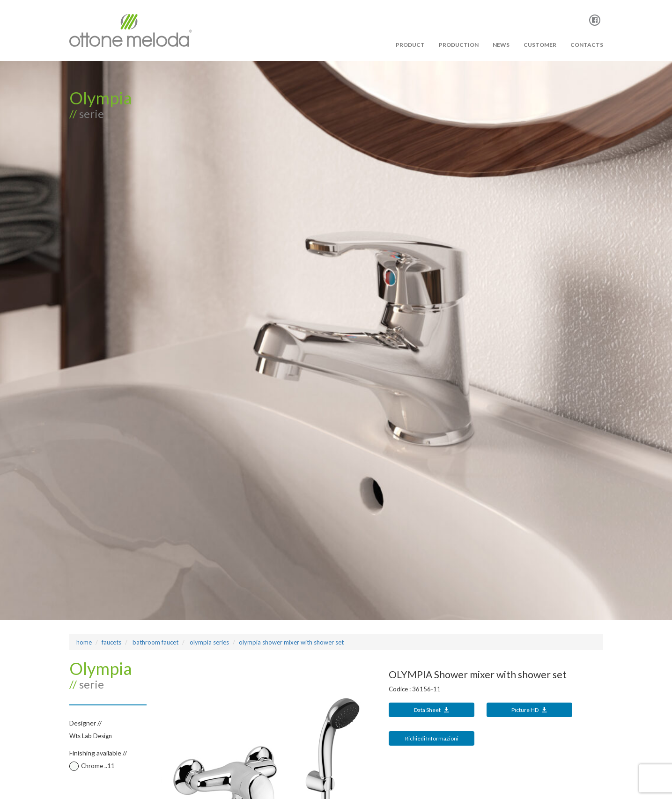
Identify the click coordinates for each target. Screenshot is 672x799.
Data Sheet (432, 710)
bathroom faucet (155, 642)
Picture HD (529, 710)
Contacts (587, 45)
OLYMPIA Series (209, 642)
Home (84, 642)
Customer (540, 45)
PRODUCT (410, 45)
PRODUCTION (459, 45)
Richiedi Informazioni (432, 738)
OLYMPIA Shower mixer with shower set (291, 642)
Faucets (111, 642)
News (501, 45)
